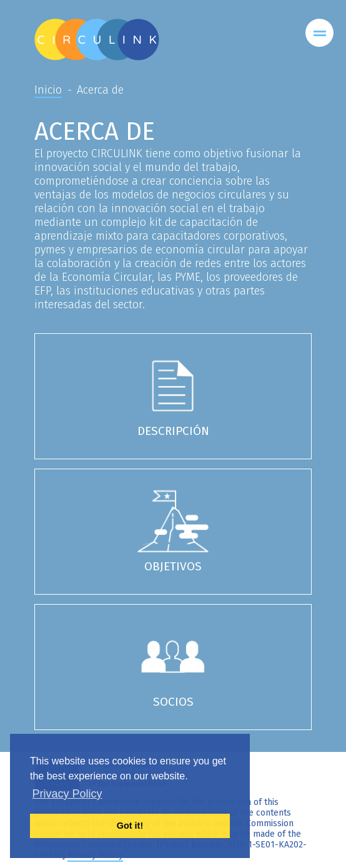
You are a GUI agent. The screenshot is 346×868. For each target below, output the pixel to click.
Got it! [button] (130, 826)
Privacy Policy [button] (67, 794)
